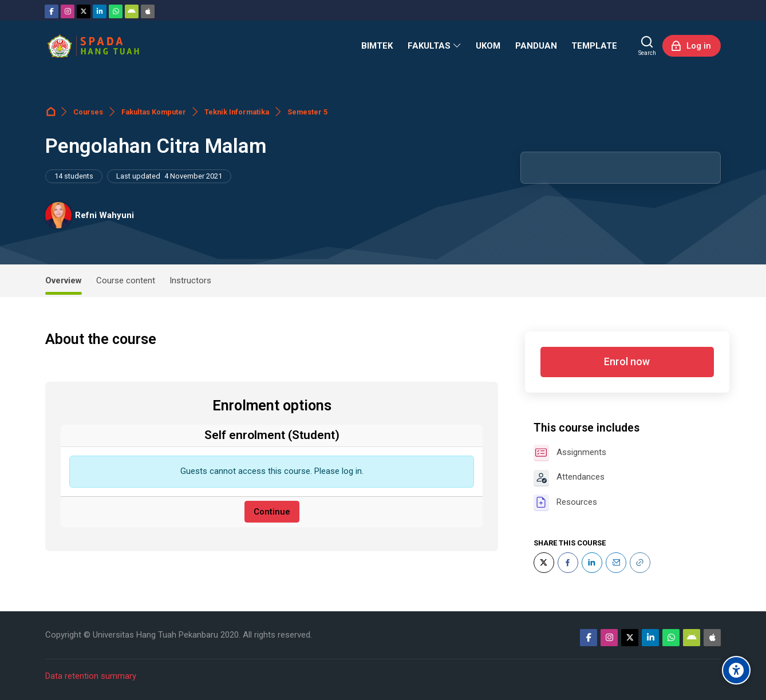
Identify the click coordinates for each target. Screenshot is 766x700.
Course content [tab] (126, 280)
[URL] (640, 563)
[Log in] (692, 46)
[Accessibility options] (736, 670)
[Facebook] (52, 11)
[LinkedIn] (592, 563)
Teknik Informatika (237, 112)
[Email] (616, 563)
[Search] (647, 46)
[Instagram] (68, 11)
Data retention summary (91, 676)
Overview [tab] (64, 280)
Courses (88, 112)
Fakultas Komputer (154, 112)
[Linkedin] (100, 11)
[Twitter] (84, 11)
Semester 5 (307, 112)
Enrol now (627, 362)
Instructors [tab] (190, 280)
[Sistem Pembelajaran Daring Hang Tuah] (93, 46)
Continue (272, 512)
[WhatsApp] (116, 11)
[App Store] (148, 11)
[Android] (132, 11)
